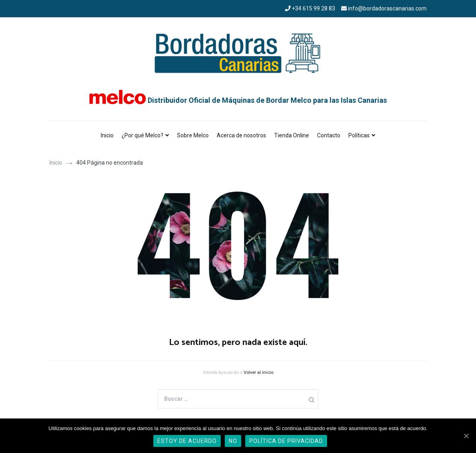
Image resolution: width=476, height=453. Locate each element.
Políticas (359, 135)
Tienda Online (292, 135)
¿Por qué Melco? (142, 135)
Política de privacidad (286, 441)
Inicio (107, 135)
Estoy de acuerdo (187, 441)
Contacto (329, 135)
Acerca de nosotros (241, 135)
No (233, 441)
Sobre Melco (193, 135)
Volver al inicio (258, 372)
